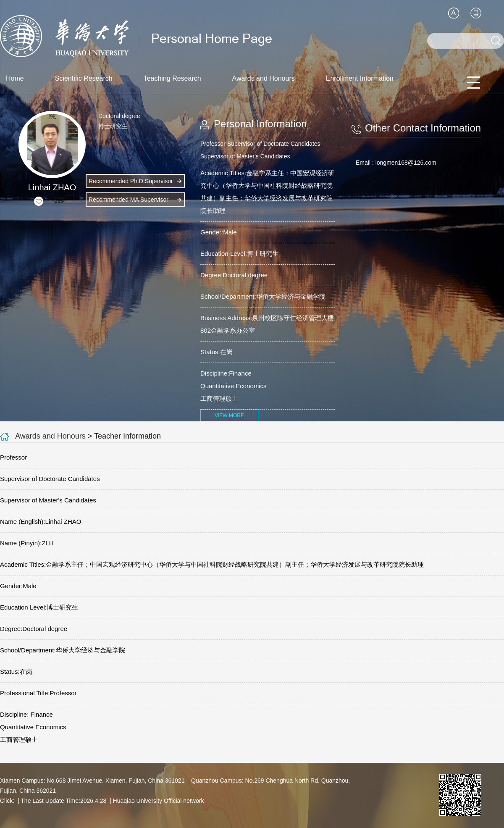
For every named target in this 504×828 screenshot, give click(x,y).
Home (15, 78)
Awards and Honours (264, 78)
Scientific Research (84, 78)
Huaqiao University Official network (159, 801)
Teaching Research (172, 78)
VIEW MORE (229, 415)
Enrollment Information (360, 78)
